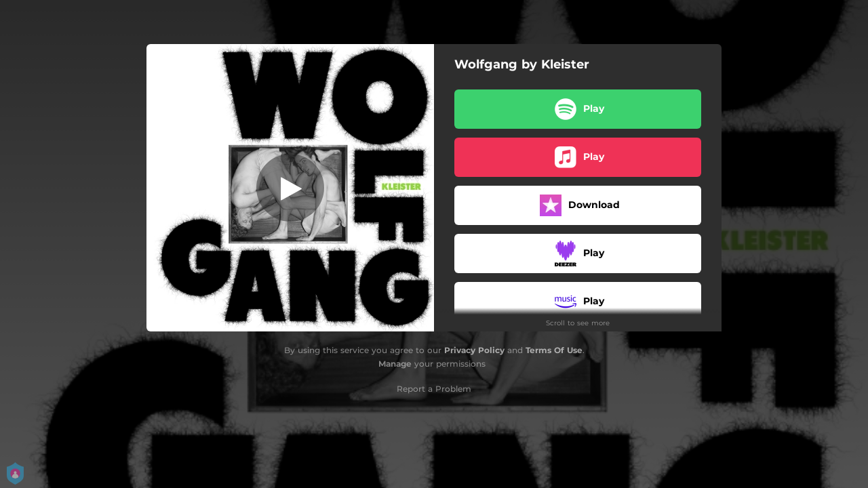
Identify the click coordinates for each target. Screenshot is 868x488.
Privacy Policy (474, 350)
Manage (395, 364)
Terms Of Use (554, 350)
